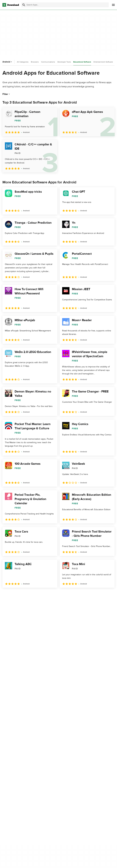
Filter (6, 94)
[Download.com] (11, 5)
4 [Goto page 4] (29, 594)
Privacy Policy (88, 768)
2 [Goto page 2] (13, 594)
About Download (51, 768)
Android (8, 62)
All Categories (23, 62)
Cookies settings (90, 793)
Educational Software (82, 62)
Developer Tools (64, 62)
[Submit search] (24, 5)
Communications (48, 62)
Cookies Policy (89, 779)
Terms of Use (88, 774)
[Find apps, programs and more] (65, 5)
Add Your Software (51, 774)
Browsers (35, 62)
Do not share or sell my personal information (93, 786)
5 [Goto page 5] (37, 594)
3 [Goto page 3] (21, 594)
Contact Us (48, 779)
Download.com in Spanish (55, 784)
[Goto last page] (109, 594)
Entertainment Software (103, 62)
